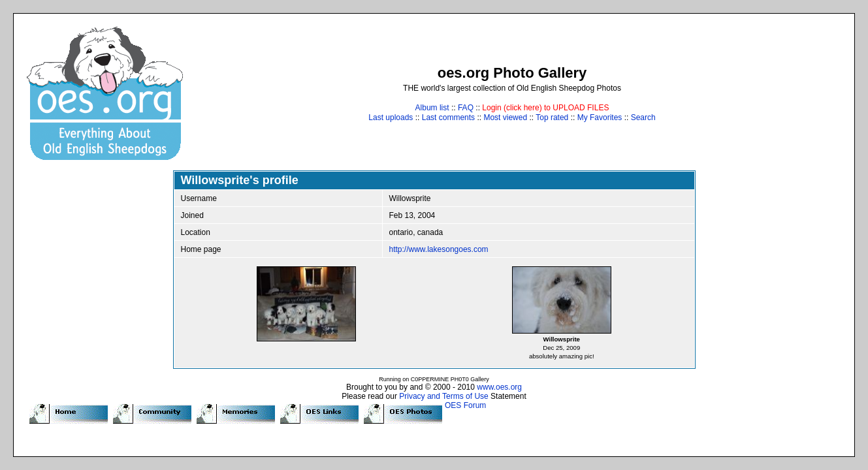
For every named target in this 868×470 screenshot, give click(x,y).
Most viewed (505, 117)
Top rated (552, 117)
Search (643, 117)
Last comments (448, 117)
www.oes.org (499, 387)
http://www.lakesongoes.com (439, 249)
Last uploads (391, 117)
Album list (432, 108)
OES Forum (465, 405)
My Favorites (600, 117)
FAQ (466, 108)
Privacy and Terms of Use (444, 396)
